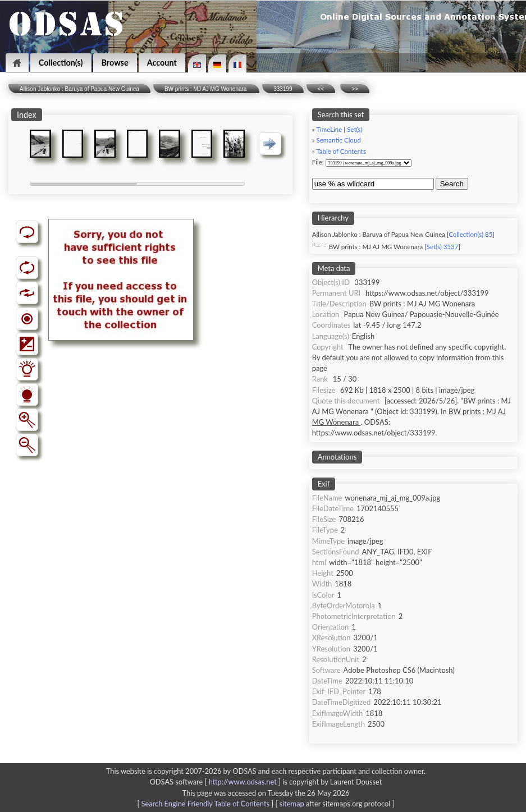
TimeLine (329, 129)
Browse (115, 63)
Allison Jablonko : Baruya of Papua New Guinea (79, 89)
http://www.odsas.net (243, 782)
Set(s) (355, 129)
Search (452, 184)
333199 (283, 89)
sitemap (292, 804)
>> (355, 89)
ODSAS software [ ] (216, 782)
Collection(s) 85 (470, 234)
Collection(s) (61, 63)
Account (162, 63)
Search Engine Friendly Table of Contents (205, 804)
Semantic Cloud (339, 140)
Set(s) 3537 (443, 247)
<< (321, 89)
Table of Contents (341, 151)
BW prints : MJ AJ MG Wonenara (206, 89)
